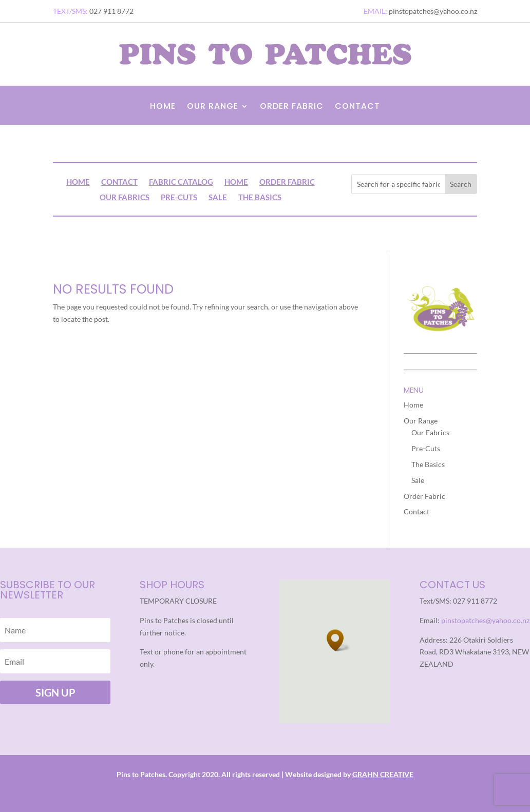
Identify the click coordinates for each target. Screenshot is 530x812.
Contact (357, 107)
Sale (218, 198)
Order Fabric (292, 107)
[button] (338, 640)
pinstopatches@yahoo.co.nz (485, 620)
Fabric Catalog (181, 182)
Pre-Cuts (179, 198)
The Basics (260, 198)
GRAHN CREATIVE (383, 774)
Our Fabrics (125, 198)
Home (163, 107)
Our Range (213, 107)
